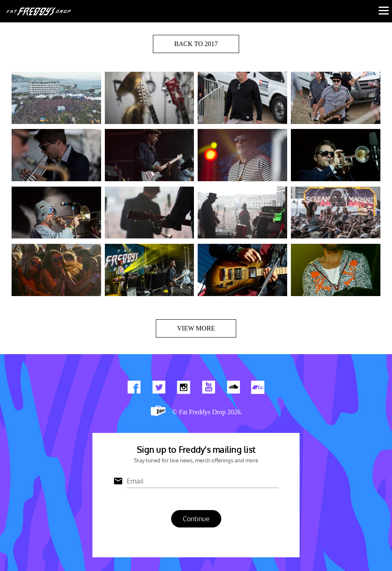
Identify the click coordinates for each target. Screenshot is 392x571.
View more (196, 328)
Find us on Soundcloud (233, 389)
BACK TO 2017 (196, 44)
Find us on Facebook (134, 389)
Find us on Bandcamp (258, 389)
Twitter (159, 389)
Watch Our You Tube (208, 389)
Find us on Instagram (184, 389)
